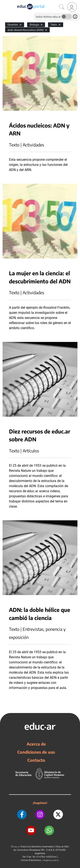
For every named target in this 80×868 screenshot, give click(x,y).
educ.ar (17, 847)
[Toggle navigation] (4, 2)
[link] (72, 7)
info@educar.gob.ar (51, 860)
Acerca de (36, 744)
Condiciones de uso (36, 752)
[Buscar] (62, 7)
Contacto (36, 760)
